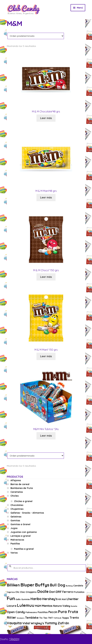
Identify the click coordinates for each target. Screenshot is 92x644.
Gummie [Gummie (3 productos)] (26, 599)
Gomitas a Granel (20, 524)
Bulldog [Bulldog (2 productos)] (69, 586)
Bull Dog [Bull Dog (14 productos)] (58, 585)
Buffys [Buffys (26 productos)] (42, 585)
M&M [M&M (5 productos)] (38, 606)
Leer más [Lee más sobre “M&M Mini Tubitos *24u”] (46, 436)
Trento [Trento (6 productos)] (74, 618)
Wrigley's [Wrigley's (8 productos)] (37, 623)
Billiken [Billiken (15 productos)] (13, 585)
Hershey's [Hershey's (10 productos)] (50, 599)
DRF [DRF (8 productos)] (59, 592)
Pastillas (15, 544)
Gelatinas (16, 517)
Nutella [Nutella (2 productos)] (74, 606)
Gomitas (15, 520)
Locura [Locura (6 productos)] (12, 606)
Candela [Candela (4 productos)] (78, 586)
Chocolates (17, 505)
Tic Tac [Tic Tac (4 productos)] (43, 618)
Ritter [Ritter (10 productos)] (11, 617)
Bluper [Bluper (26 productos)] (27, 585)
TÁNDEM (14, 639)
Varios (14, 553)
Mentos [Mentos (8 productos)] (47, 606)
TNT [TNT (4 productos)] (50, 618)
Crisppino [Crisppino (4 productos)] (31, 592)
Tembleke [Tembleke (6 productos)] (32, 618)
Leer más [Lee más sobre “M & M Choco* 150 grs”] (46, 277)
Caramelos (17, 492)
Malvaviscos (17, 540)
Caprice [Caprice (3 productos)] (11, 592)
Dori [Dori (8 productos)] (52, 592)
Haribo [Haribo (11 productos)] (36, 599)
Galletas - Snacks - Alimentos (27, 513)
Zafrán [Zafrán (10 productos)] (63, 623)
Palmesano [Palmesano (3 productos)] (31, 612)
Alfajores (16, 480)
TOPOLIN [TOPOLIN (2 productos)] (57, 618)
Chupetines (17, 509)
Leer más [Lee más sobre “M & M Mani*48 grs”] (46, 197)
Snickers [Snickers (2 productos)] (21, 618)
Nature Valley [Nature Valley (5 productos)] (62, 606)
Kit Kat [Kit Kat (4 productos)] (62, 599)
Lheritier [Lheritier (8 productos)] (73, 599)
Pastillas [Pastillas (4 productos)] (43, 612)
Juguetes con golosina (24, 532)
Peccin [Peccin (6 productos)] (53, 612)
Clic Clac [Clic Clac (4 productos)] (20, 592)
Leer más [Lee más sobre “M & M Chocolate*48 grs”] (46, 118)
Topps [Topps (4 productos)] (65, 618)
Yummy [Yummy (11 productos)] (51, 623)
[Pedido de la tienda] (36, 36)
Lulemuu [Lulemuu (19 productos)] (26, 605)
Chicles (15, 496)
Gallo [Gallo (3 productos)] (18, 599)
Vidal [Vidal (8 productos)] (26, 623)
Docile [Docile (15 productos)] (43, 591)
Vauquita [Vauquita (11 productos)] (14, 623)
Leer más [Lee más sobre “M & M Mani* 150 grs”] (46, 356)
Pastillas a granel (24, 549)
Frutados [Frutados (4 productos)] (79, 592)
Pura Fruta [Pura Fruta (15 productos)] (68, 612)
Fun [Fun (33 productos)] (11, 598)
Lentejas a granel (21, 536)
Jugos (14, 528)
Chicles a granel (23, 501)
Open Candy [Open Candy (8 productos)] (16, 612)
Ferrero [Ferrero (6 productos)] (68, 592)
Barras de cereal (20, 484)
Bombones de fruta (22, 488)
